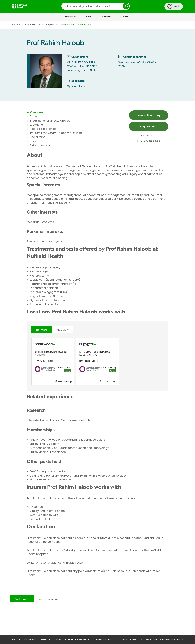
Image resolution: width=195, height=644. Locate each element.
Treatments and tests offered (50, 121)
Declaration (38, 137)
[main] (97, 328)
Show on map (64, 381)
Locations (36, 125)
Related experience (43, 129)
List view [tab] (42, 330)
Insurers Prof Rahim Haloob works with (56, 133)
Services (106, 17)
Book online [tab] (22, 599)
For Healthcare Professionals (78, 640)
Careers (58, 640)
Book (33, 141)
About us (16, 640)
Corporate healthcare (105, 640)
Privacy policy (152, 640)
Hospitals (71, 17)
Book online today (149, 115)
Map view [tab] (63, 330)
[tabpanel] (97, 362)
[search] (96, 6)
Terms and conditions (132, 640)
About (34, 116)
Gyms (88, 17)
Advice (124, 17)
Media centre (30, 640)
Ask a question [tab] (48, 599)
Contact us (45, 640)
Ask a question (40, 145)
